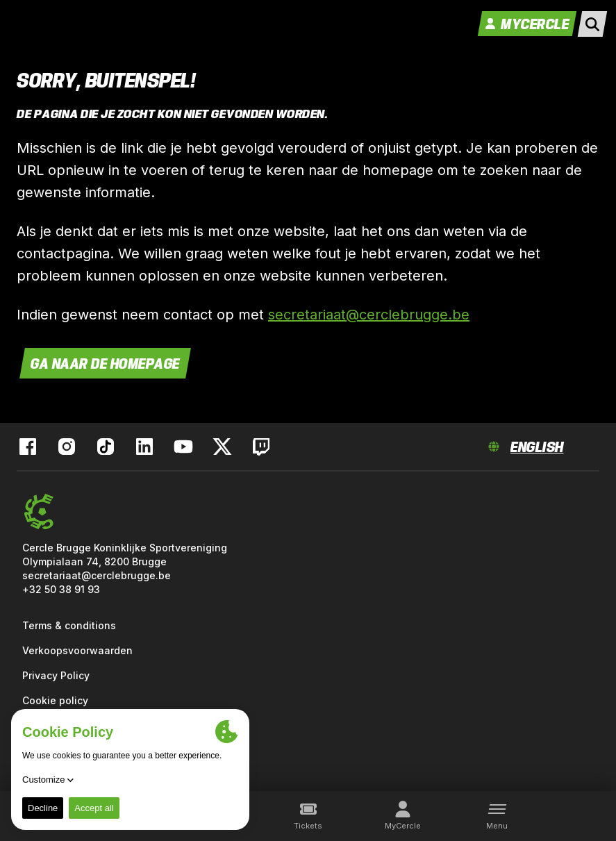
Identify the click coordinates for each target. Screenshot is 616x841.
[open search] (592, 24)
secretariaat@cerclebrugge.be (369, 315)
